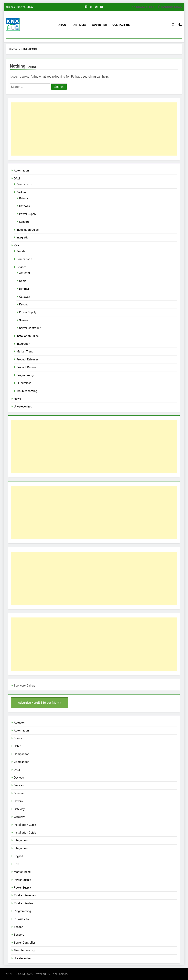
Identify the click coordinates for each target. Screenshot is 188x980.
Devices (21, 192)
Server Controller (30, 328)
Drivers (24, 198)
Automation (21, 171)
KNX (17, 245)
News (17, 399)
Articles (80, 25)
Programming (25, 375)
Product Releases (28, 359)
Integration (23, 238)
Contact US (121, 25)
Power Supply (28, 214)
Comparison (24, 184)
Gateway (25, 206)
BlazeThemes (59, 974)
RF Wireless (24, 383)
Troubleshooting (27, 391)
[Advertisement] (94, 129)
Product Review (26, 367)
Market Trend (25, 352)
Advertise (99, 25)
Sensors (24, 222)
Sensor (24, 320)
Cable (23, 281)
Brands (21, 251)
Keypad (24, 304)
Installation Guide (28, 230)
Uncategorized (23, 407)
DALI (17, 179)
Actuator (25, 273)
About (63, 25)
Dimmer (24, 289)
